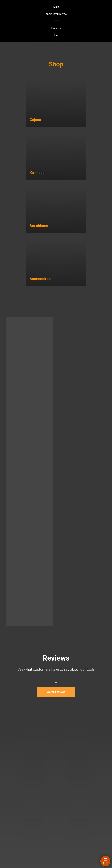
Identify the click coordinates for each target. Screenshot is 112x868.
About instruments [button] (56, 14)
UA (56, 35)
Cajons (35, 120)
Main (56, 7)
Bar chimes (39, 226)
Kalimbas (37, 173)
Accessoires (40, 279)
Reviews (56, 28)
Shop (56, 21)
